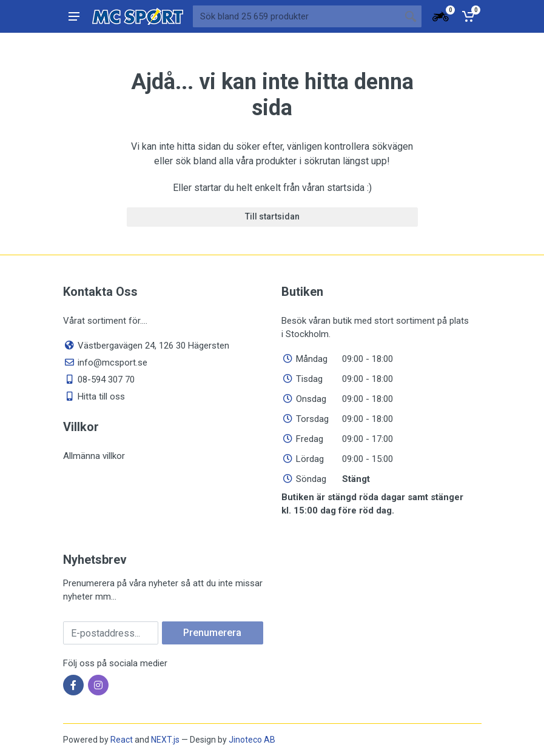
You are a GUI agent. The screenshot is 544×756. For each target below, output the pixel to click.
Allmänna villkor (94, 456)
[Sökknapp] (411, 16)
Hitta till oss (101, 396)
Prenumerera (212, 633)
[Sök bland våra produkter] (296, 16)
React (122, 740)
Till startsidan (272, 216)
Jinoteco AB (252, 740)
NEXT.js (165, 740)
